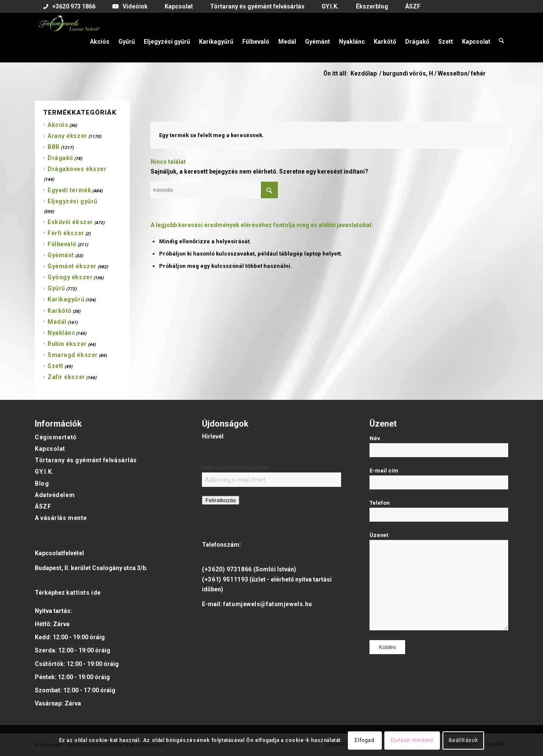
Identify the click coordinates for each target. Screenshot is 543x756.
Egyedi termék (69, 190)
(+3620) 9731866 (227, 569)
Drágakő (60, 158)
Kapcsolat (50, 449)
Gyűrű (56, 288)
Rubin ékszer (67, 344)
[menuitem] (69, 7)
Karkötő (60, 311)
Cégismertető (56, 437)
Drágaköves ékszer (77, 169)
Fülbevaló (62, 244)
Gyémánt (61, 255)
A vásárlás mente (61, 518)
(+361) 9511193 (225, 579)
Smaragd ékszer (73, 355)
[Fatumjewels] (69, 37)
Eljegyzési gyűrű (73, 201)
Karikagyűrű (66, 299)
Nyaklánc (61, 333)
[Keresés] (502, 37)
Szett (56, 366)
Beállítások (463, 740)
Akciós (58, 125)
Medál (57, 322)
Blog (42, 483)
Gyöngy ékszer (70, 277)
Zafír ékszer (66, 377)
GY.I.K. (44, 472)
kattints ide (84, 593)
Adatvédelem (55, 495)
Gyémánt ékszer (72, 266)
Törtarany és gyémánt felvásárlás (86, 460)
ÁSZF (43, 506)
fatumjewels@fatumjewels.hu (268, 604)
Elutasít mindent (412, 740)
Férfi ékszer (66, 233)
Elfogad (364, 740)
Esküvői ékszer (70, 222)
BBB (54, 147)
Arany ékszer (67, 136)
